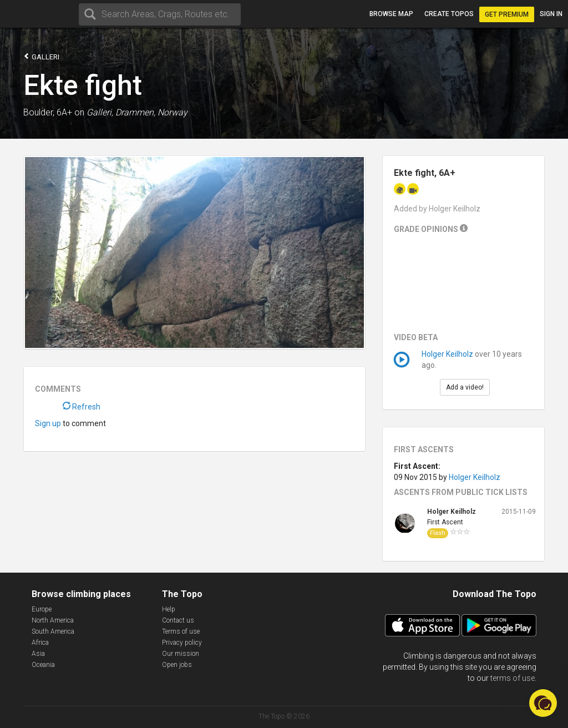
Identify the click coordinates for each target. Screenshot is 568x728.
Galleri (41, 56)
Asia (38, 654)
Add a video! (465, 387)
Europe (42, 609)
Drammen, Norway (151, 112)
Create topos (449, 14)
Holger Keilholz (447, 354)
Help (169, 609)
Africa (40, 643)
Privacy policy (182, 643)
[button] (543, 703)
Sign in (551, 14)
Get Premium (507, 14)
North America (53, 620)
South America (53, 631)
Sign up (48, 423)
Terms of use (181, 631)
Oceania (43, 665)
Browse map (391, 14)
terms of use (513, 678)
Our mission (181, 654)
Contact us (178, 620)
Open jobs (177, 665)
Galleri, (100, 112)
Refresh (82, 407)
